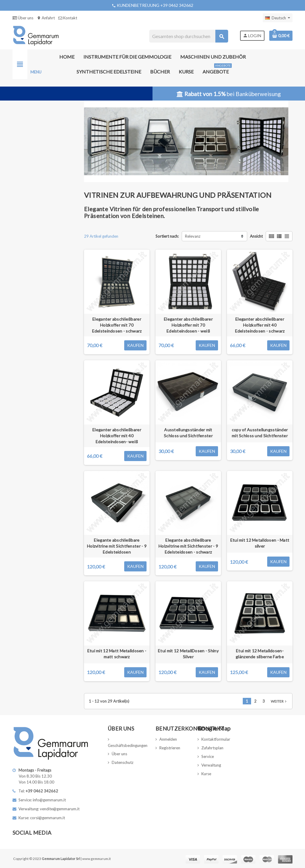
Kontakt (68, 18)
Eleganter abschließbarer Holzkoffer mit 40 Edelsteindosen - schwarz (260, 325)
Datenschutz (123, 762)
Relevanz (193, 236)
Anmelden (168, 739)
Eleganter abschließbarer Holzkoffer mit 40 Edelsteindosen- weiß (117, 436)
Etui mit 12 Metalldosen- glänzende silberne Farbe (260, 654)
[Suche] (188, 36)
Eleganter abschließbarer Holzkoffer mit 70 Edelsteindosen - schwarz (117, 325)
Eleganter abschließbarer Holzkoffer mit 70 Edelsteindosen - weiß (188, 325)
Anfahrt (46, 18)
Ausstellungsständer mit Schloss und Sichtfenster (188, 433)
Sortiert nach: (167, 236)
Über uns (23, 18)
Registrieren (170, 748)
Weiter (279, 701)
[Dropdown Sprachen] (278, 18)
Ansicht (256, 236)
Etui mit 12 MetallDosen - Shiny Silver (188, 654)
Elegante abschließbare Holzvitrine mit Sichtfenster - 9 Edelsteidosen (117, 546)
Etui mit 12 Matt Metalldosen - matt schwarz (117, 654)
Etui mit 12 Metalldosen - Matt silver (260, 543)
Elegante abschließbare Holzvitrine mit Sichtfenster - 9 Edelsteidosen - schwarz (188, 546)
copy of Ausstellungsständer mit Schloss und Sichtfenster (260, 433)
